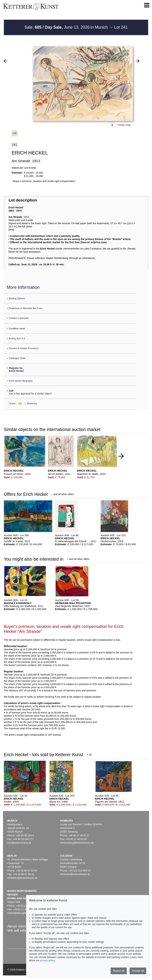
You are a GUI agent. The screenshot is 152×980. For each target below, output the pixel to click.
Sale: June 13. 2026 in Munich (67, 27)
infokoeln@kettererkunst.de (75, 874)
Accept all (138, 971)
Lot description (23, 200)
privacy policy (47, 960)
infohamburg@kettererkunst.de (77, 843)
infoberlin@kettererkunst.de (22, 878)
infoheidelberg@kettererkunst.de (25, 913)
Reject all (119, 971)
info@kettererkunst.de (19, 843)
